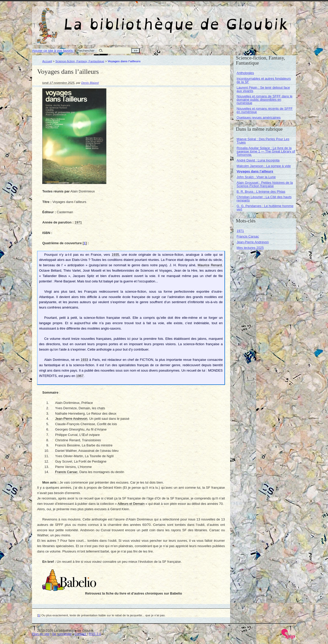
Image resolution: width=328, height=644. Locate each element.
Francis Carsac (248, 236)
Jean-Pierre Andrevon (253, 242)
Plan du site (41, 634)
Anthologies (245, 73)
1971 (240, 231)
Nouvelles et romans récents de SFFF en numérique (265, 110)
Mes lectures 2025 (250, 248)
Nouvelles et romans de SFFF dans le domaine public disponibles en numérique (264, 100)
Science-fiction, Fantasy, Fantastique (80, 61)
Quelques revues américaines (259, 117)
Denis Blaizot (90, 83)
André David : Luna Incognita (258, 160)
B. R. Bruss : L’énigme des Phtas (261, 192)
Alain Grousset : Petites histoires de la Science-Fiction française (265, 184)
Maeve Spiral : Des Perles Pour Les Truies (263, 141)
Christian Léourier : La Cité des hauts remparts (264, 199)
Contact (80, 634)
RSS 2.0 (95, 634)
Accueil (47, 61)
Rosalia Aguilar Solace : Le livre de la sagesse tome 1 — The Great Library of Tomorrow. (266, 151)
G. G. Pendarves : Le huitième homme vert (265, 208)
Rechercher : (87, 51)
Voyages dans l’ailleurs (255, 171)
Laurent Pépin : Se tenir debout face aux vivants (263, 89)
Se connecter (62, 634)
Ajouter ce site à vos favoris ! (53, 51)
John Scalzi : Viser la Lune (256, 177)
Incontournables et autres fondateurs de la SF (264, 80)
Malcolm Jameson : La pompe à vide (264, 166)
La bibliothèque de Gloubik (218, 20)
